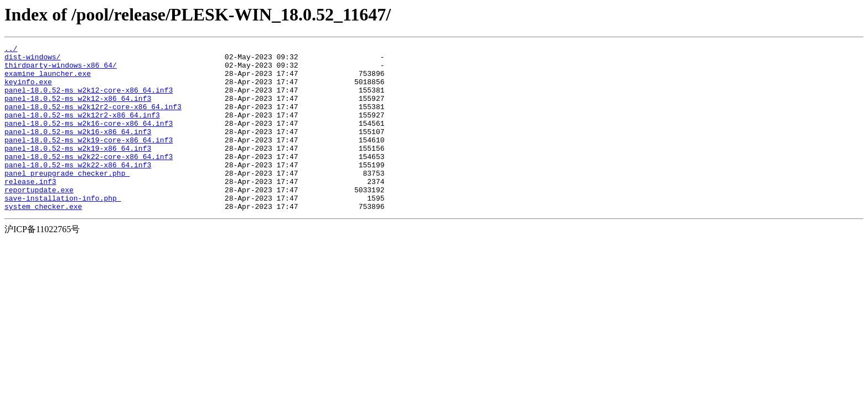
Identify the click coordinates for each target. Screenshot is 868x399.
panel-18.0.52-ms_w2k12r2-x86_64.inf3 (82, 130)
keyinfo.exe (28, 90)
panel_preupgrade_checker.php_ (67, 199)
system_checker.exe (43, 239)
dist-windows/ (32, 60)
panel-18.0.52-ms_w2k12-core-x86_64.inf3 (89, 100)
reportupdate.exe (39, 219)
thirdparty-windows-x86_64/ (61, 70)
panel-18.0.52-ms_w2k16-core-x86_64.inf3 (89, 140)
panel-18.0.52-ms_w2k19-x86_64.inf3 (78, 170)
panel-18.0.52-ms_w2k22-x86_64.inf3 (78, 190)
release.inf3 (30, 209)
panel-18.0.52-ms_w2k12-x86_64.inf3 (78, 110)
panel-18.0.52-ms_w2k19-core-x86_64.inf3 (89, 160)
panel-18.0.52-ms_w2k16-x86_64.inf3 (78, 150)
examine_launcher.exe (48, 80)
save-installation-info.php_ (63, 229)
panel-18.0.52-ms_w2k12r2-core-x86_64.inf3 (93, 120)
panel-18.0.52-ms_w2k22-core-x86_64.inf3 (89, 180)
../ (11, 50)
